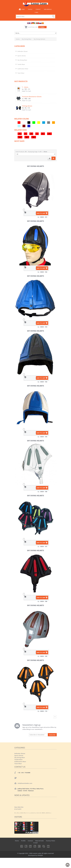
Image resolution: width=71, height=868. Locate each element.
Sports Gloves (22, 56)
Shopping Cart (37, 27)
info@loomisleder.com (25, 783)
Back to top (68, 865)
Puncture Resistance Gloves (32, 97)
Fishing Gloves (27, 106)
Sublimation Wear (23, 69)
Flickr (48, 846)
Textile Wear (21, 64)
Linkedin (30, 846)
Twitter (26, 846)
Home (23, 9)
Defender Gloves (22, 51)
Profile (30, 9)
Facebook (22, 846)
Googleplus (39, 846)
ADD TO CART (41, 213)
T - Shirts (25, 87)
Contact (38, 9)
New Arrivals (48, 9)
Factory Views (50, 841)
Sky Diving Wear (27, 39)
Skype (44, 846)
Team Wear (21, 73)
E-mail (36, 12)
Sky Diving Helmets (35, 166)
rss (35, 846)
